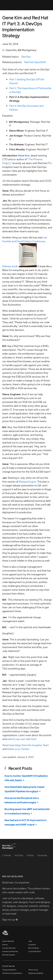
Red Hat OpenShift (35, 62)
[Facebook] (42, 855)
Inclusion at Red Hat (10, 951)
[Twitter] (30, 855)
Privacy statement (9, 970)
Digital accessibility (36, 973)
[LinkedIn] (7, 855)
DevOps (26, 57)
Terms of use (33, 970)
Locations (32, 945)
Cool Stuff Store (35, 951)
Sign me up (10, 920)
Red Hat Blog (33, 948)
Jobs (30, 941)
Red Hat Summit (9, 955)
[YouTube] (19, 855)
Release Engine (27, 482)
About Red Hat (8, 941)
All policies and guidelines (12, 973)
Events (5, 945)
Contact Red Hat (9, 948)
